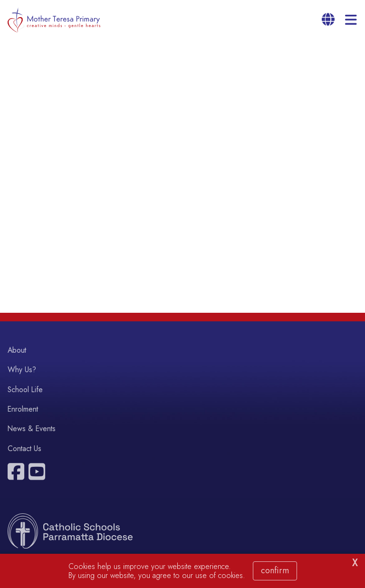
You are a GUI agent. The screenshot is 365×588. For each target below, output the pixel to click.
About (17, 350)
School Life (25, 390)
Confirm (275, 570)
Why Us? (22, 370)
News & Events (32, 429)
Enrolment (23, 409)
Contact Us (24, 448)
